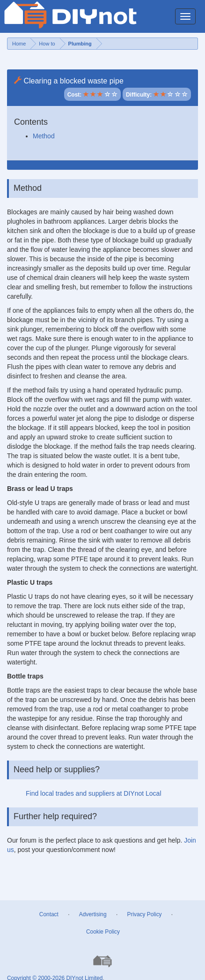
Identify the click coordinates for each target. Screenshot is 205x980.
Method (44, 136)
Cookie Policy (103, 932)
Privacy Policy (145, 914)
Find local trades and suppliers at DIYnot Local (94, 793)
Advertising (93, 914)
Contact (49, 914)
